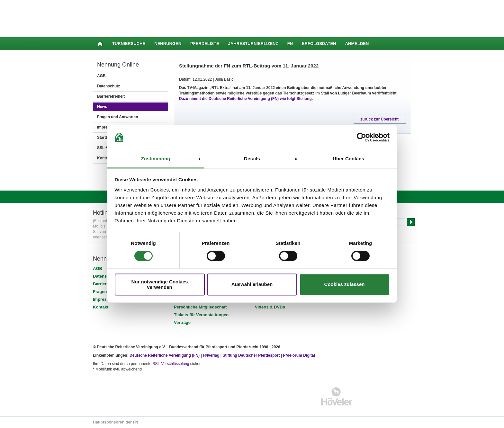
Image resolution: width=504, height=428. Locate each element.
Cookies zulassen (345, 285)
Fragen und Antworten (118, 117)
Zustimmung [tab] (156, 159)
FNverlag (212, 355)
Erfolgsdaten (319, 44)
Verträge (182, 322)
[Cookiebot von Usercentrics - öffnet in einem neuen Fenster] (361, 138)
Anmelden (357, 44)
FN (290, 44)
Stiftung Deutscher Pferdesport (251, 355)
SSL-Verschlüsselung (171, 364)
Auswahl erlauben (252, 285)
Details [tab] (252, 159)
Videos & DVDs (270, 307)
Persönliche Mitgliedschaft (200, 307)
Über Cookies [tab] (348, 159)
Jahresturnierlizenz (253, 44)
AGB (101, 76)
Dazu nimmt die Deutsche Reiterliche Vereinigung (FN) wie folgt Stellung (245, 99)
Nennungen (168, 44)
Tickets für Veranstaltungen (201, 315)
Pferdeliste (205, 44)
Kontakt (101, 307)
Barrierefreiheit (111, 96)
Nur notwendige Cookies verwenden (160, 284)
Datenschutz (108, 86)
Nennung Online (118, 65)
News (102, 107)
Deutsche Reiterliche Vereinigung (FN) (165, 355)
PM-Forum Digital (299, 355)
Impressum (104, 299)
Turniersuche (129, 44)
